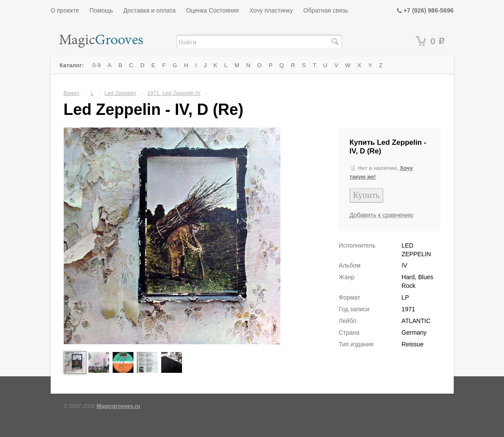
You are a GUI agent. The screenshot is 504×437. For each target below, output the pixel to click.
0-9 (96, 65)
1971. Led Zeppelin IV (174, 93)
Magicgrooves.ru (119, 406)
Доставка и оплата (150, 10)
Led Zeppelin (120, 93)
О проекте (65, 10)
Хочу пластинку (271, 10)
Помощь (101, 10)
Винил (72, 93)
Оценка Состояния (212, 10)
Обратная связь (326, 10)
